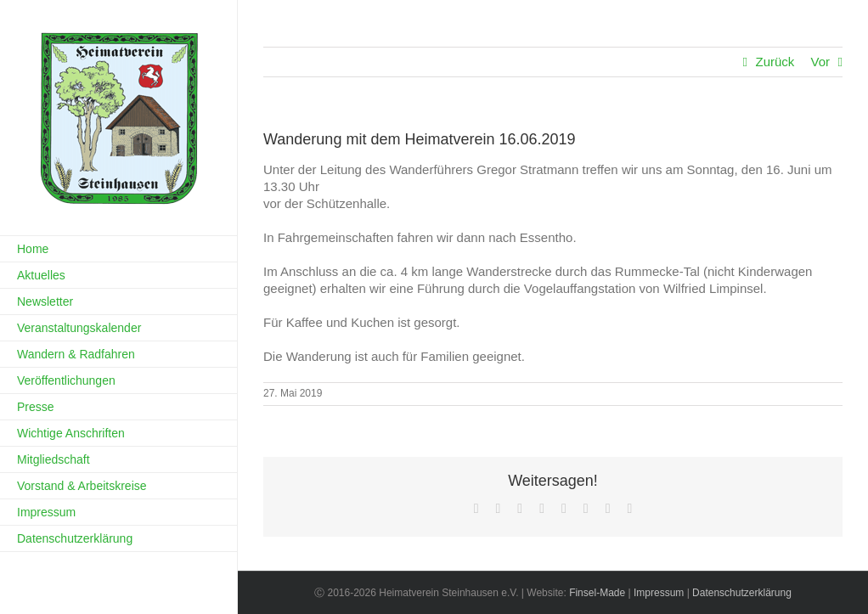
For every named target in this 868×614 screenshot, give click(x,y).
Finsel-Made (597, 593)
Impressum (659, 593)
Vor (820, 62)
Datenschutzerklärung (742, 593)
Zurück (775, 62)
